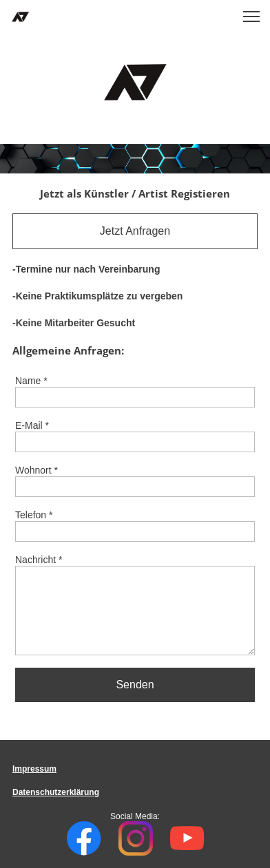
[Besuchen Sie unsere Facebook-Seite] (84, 838)
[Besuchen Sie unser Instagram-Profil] (136, 838)
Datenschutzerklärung (56, 792)
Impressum (34, 769)
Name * (31, 381)
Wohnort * (37, 470)
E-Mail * (32, 425)
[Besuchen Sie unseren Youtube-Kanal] (187, 838)
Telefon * (34, 515)
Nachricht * (39, 560)
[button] (251, 17)
